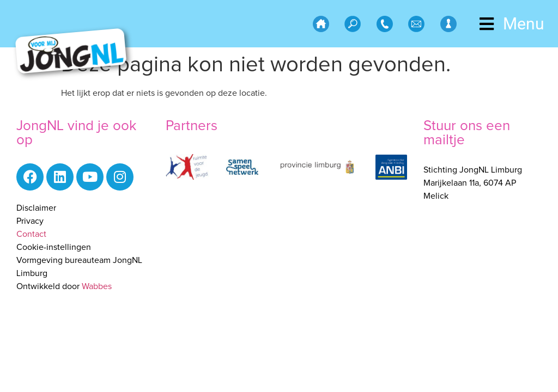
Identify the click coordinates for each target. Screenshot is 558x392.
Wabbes (97, 286)
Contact (31, 234)
